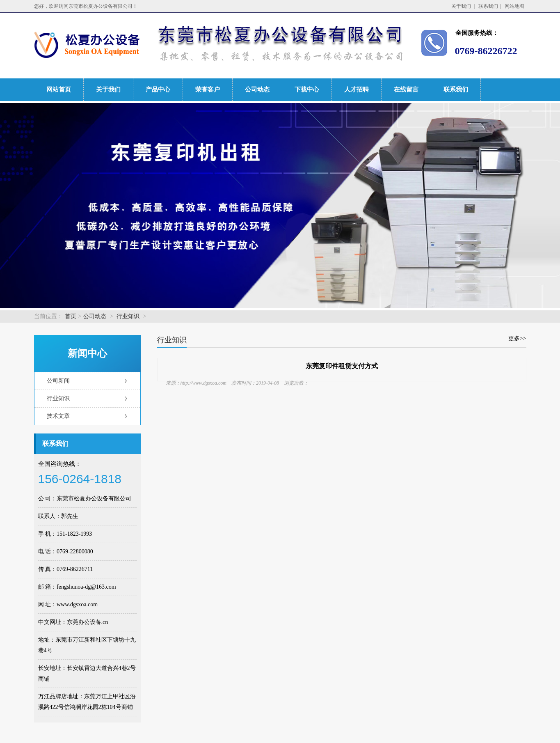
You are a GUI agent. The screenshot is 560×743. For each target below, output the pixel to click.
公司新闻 (58, 381)
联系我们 (488, 6)
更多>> (517, 338)
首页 (71, 316)
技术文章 (58, 416)
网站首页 (59, 89)
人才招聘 (357, 89)
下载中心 (307, 89)
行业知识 (128, 316)
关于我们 (461, 6)
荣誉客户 (208, 89)
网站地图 (514, 6)
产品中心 (158, 89)
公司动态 (257, 89)
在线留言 (406, 89)
